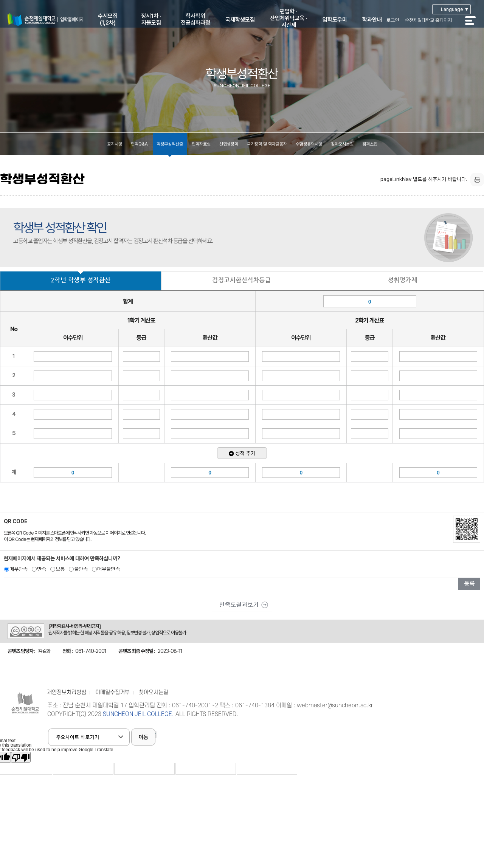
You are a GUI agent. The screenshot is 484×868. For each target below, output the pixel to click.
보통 (60, 569)
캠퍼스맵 (370, 144)
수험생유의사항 (309, 144)
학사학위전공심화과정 (195, 19)
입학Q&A (139, 144)
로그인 (393, 20)
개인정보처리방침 (67, 692)
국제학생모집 (240, 20)
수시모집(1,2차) (108, 19)
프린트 (477, 180)
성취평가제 (403, 280)
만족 (42, 569)
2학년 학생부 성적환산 (81, 280)
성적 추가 (242, 453)
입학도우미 (335, 20)
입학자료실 (201, 144)
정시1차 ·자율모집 (151, 19)
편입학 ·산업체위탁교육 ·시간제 (289, 18)
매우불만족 (109, 569)
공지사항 (115, 144)
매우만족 (19, 569)
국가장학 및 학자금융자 (267, 144)
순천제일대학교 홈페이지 (428, 20)
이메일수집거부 (112, 692)
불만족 (81, 569)
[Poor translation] (21, 757)
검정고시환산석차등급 (241, 280)
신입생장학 (229, 144)
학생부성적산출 (170, 144)
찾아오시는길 (342, 144)
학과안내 (372, 20)
